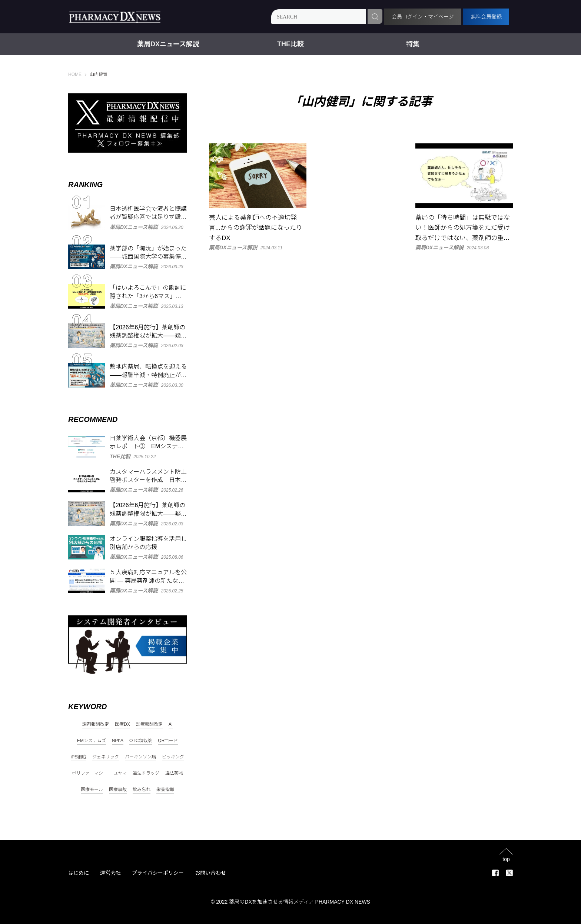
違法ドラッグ (146, 773)
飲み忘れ (142, 790)
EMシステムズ (92, 741)
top (506, 859)
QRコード (168, 741)
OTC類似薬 (141, 741)
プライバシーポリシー (158, 873)
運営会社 (110, 873)
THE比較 (290, 44)
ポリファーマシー (90, 773)
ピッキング (173, 757)
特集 (413, 44)
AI (171, 724)
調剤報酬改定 (96, 724)
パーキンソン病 (140, 757)
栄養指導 (165, 790)
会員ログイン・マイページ (423, 17)
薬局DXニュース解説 (168, 44)
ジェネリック (106, 757)
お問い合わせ (210, 873)
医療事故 (118, 790)
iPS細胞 (79, 757)
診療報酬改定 (149, 724)
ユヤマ (120, 773)
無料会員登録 (486, 17)
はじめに (79, 873)
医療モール (92, 790)
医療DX (122, 724)
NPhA (118, 741)
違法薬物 (174, 773)
